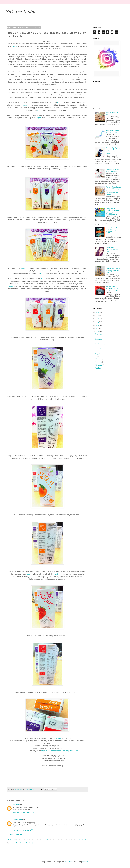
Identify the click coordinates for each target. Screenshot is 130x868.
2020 (98, 312)
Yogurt (15, 46)
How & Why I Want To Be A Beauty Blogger (113, 230)
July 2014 (98, 359)
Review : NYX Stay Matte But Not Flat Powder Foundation (113, 288)
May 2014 (99, 365)
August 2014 (99, 354)
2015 (98, 328)
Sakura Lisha (20, 11)
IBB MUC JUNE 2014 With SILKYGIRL (113, 171)
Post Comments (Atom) (24, 843)
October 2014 (100, 344)
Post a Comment (16, 835)
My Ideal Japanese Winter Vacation (112, 131)
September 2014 (99, 350)
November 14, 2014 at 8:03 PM (23, 813)
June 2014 (99, 362)
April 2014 (99, 368)
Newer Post (12, 839)
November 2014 (99, 340)
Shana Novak (68, 862)
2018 (98, 319)
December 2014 (99, 335)
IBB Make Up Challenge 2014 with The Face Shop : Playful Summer (113, 211)
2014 (98, 331)
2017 (98, 322)
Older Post (83, 839)
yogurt (60, 102)
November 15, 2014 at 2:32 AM (23, 830)
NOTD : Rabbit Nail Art (113, 114)
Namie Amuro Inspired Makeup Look (112, 249)
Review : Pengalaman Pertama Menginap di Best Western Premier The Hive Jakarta (113, 191)
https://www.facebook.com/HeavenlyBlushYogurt (60, 751)
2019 (98, 316)
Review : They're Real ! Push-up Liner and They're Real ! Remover (113, 151)
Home (48, 839)
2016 (98, 325)
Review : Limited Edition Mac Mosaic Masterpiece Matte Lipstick (113, 270)
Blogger (85, 862)
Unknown (16, 805)
